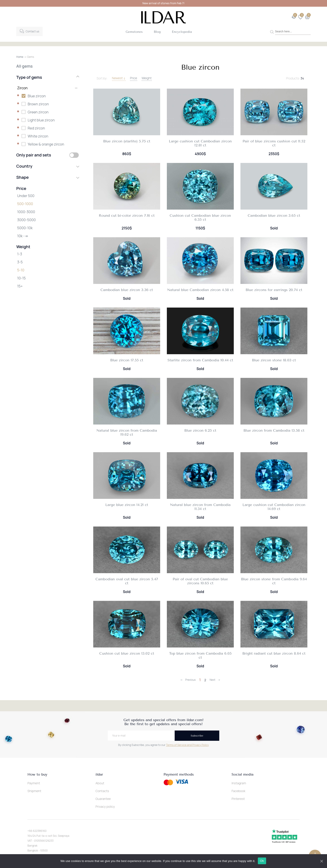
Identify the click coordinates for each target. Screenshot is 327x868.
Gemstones (134, 32)
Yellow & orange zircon (46, 144)
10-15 (21, 278)
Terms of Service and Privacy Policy (187, 745)
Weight (147, 78)
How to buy (37, 774)
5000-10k (25, 228)
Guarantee (103, 799)
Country (48, 166)
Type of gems (48, 77)
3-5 (20, 262)
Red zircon (36, 128)
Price (134, 78)
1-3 (20, 254)
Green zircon (38, 112)
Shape (48, 177)
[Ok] (321, 861)
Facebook (238, 791)
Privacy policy (105, 807)
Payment (34, 783)
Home (20, 57)
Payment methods (179, 774)
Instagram (239, 783)
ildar (99, 774)
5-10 (21, 270)
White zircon (38, 136)
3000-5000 (26, 220)
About (100, 783)
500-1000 (25, 204)
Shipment (34, 791)
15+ (20, 286)
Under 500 (26, 196)
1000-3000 (26, 212)
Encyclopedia (182, 32)
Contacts (102, 791)
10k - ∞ (23, 236)
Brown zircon (38, 104)
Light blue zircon (41, 120)
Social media (242, 774)
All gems (24, 66)
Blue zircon (37, 96)
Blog (157, 32)
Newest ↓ (119, 78)
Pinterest (238, 799)
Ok (262, 861)
